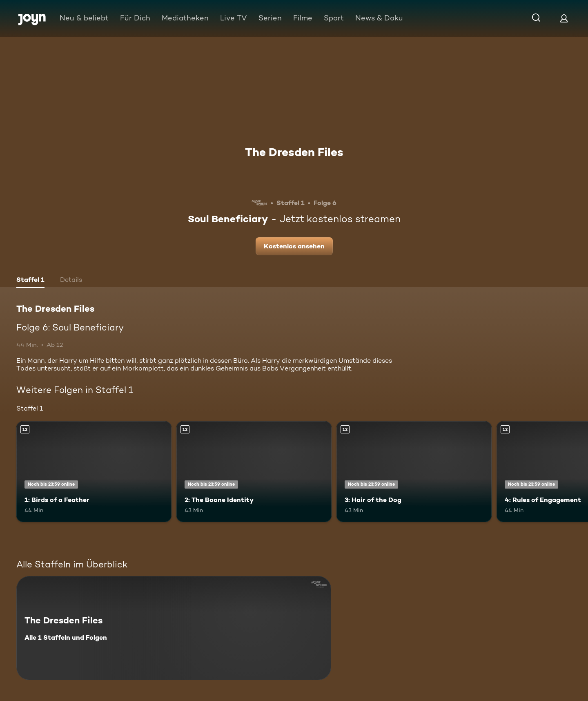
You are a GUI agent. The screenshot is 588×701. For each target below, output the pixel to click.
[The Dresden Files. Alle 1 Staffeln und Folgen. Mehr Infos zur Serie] (174, 628)
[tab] (30, 281)
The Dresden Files (294, 152)
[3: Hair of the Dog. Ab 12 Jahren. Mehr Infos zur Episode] (414, 472)
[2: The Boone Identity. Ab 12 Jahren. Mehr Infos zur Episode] (254, 472)
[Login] (564, 18)
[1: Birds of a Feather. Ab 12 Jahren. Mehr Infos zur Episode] (94, 472)
